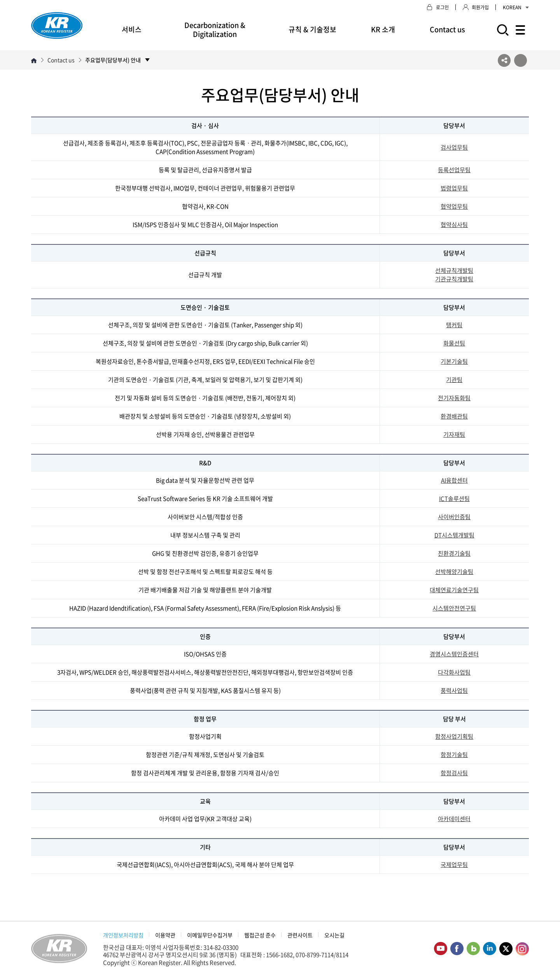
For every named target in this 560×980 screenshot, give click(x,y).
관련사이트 (300, 935)
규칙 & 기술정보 (312, 29)
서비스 (132, 29)
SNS (504, 60)
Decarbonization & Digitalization (215, 30)
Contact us (447, 29)
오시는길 (334, 935)
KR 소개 (383, 29)
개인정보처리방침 (123, 935)
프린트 (521, 60)
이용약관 (165, 935)
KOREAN (516, 7)
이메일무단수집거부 (210, 935)
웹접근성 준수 (260, 935)
